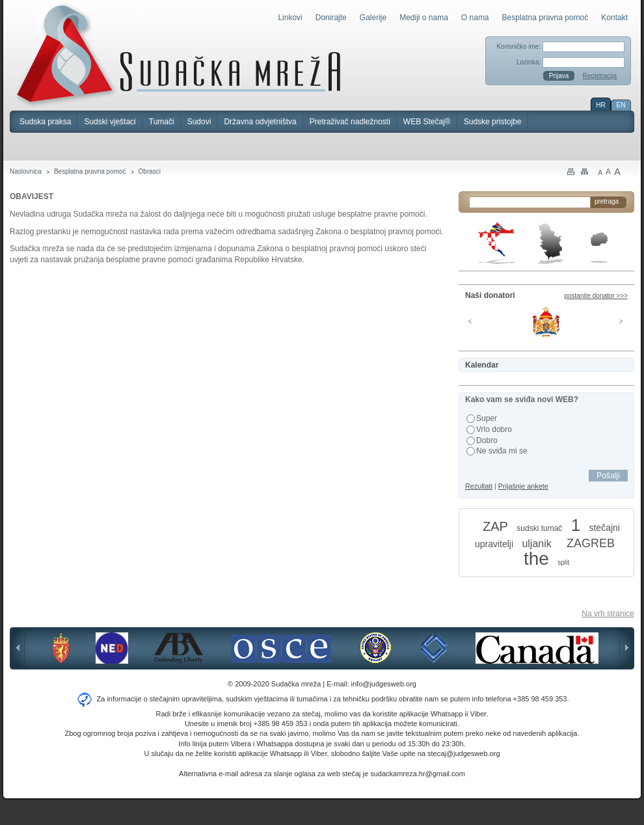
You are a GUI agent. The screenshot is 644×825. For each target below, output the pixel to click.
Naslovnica (26, 171)
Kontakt (614, 18)
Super (487, 418)
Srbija (550, 243)
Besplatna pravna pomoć (545, 18)
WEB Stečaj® (427, 122)
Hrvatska (497, 243)
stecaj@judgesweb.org (463, 753)
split (563, 562)
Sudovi (199, 122)
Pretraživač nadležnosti (350, 122)
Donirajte (331, 18)
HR (600, 105)
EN (621, 105)
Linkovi (290, 18)
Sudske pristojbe (493, 122)
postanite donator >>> (596, 296)
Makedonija (599, 248)
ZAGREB (591, 543)
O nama (475, 18)
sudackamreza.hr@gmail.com (418, 774)
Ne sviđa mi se (502, 451)
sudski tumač (539, 528)
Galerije (373, 18)
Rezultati (479, 486)
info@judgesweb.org (384, 684)
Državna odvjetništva (260, 122)
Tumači (162, 122)
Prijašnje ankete (523, 486)
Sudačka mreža (179, 55)
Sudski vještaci (110, 122)
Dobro (487, 440)
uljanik (536, 544)
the (536, 559)
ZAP (495, 526)
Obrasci (150, 171)
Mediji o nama (424, 18)
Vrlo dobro (494, 429)
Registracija (600, 76)
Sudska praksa (45, 122)
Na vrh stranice (608, 614)
